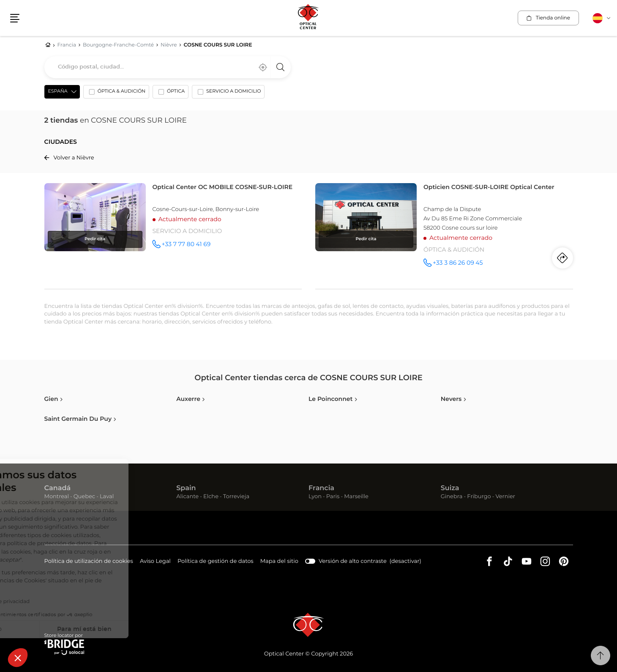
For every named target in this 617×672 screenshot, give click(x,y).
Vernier (505, 497)
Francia (321, 488)
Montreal (57, 497)
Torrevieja (236, 497)
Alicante (187, 497)
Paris (333, 497)
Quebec (84, 497)
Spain (186, 488)
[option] (116, 93)
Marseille (356, 497)
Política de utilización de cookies (89, 562)
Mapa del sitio (279, 561)
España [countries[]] (58, 92)
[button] (18, 658)
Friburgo (479, 497)
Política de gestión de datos (216, 562)
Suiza (450, 488)
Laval (107, 497)
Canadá (58, 488)
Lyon (315, 497)
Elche (211, 497)
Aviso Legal (155, 562)
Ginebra (452, 497)
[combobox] (168, 67)
